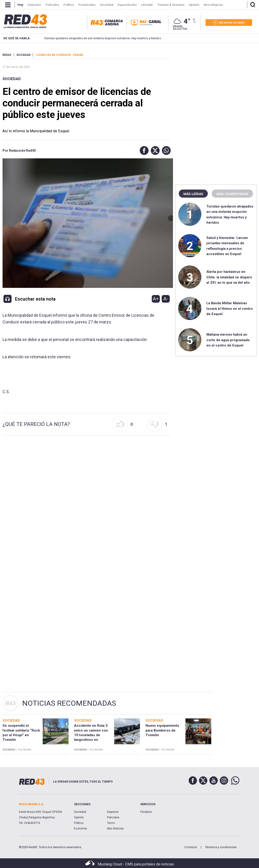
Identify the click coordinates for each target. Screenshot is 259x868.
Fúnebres (146, 812)
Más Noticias (115, 829)
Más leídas (193, 194)
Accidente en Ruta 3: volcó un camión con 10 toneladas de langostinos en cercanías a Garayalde (92, 735)
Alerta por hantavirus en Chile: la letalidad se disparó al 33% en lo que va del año (229, 277)
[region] (216, 82)
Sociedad (12, 79)
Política (79, 823)
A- (166, 299)
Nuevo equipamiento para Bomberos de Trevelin (162, 730)
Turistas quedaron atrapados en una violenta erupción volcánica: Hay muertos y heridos (94, 38)
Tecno (111, 823)
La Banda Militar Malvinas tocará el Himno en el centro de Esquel (230, 309)
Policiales (113, 817)
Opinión (79, 817)
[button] (143, 151)
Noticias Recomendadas (69, 703)
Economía (80, 829)
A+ (156, 299)
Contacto (191, 847)
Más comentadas (232, 194)
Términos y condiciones (221, 847)
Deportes (113, 812)
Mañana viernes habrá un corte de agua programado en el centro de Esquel (228, 340)
